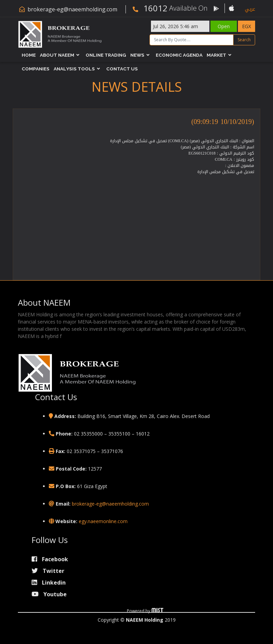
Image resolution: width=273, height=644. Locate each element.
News (137, 55)
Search (244, 40)
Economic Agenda (179, 55)
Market (216, 55)
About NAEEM (57, 55)
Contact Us (122, 69)
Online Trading (106, 55)
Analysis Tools (74, 69)
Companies (36, 69)
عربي (250, 9)
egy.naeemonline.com (103, 521)
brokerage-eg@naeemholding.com (72, 9)
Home (29, 55)
